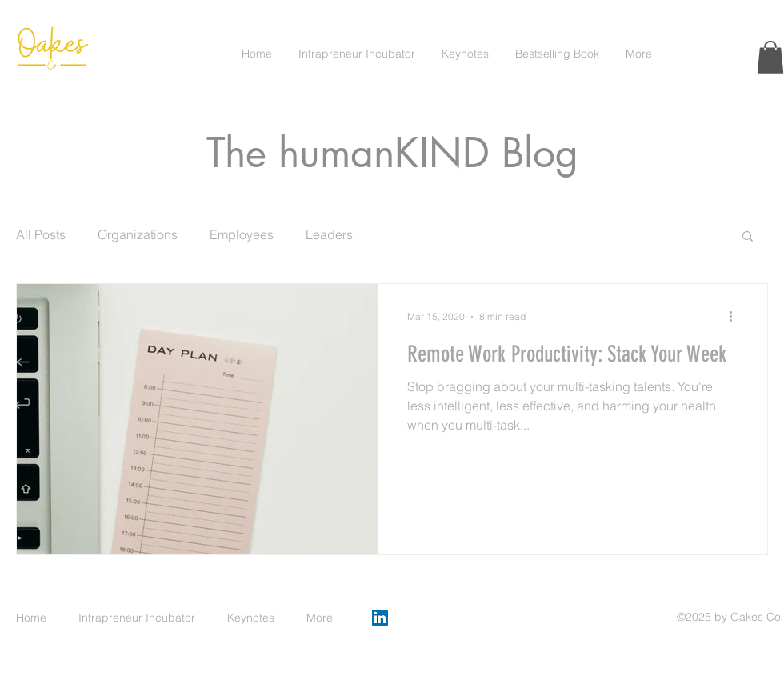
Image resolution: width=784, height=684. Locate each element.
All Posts (41, 234)
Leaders (329, 234)
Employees (242, 234)
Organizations (138, 234)
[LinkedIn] (380, 618)
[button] (770, 57)
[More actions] (736, 317)
